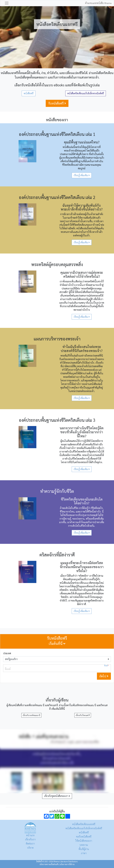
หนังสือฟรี (29, 93)
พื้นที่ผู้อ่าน (84, 849)
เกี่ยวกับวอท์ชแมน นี (31, 715)
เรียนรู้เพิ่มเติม (82, 175)
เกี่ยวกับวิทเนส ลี (83, 715)
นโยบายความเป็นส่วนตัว (49, 864)
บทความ (84, 845)
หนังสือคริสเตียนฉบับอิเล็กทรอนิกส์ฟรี (86, 93)
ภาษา (84, 853)
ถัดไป (104, 676)
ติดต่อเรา (30, 844)
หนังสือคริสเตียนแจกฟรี (84, 824)
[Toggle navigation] (7, 3)
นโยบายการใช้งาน (67, 864)
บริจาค (30, 848)
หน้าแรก (30, 835)
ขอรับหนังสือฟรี (84, 837)
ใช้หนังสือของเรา (84, 841)
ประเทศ (7, 653)
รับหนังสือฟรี (57, 103)
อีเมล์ (106, 666)
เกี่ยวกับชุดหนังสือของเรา (57, 796)
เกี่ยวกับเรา (30, 839)
